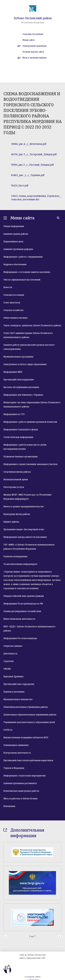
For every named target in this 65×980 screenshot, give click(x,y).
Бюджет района (11, 522)
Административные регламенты (20, 783)
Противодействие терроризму (19, 684)
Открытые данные (13, 646)
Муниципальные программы (18, 357)
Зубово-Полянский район (33, 18)
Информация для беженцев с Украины (23, 395)
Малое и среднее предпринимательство (24, 507)
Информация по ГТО (14, 414)
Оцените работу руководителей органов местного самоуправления (29, 347)
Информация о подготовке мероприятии (25, 776)
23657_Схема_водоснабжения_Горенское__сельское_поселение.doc (36, 198)
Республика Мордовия (32, 23)
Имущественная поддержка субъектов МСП (26, 738)
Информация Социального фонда (21, 430)
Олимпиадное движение (16, 745)
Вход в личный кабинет (35, 58)
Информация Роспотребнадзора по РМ (23, 604)
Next (60, 937)
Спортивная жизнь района (17, 472)
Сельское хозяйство (14, 310)
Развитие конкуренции (15, 557)
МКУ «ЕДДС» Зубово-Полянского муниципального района (29, 629)
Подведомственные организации (21, 457)
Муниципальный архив (16, 480)
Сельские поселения (33, 34)
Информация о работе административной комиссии (30, 422)
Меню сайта (29, 40)
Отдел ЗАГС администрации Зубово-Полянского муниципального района (28, 335)
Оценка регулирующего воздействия (22, 611)
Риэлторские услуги (14, 487)
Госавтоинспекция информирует (20, 564)
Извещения (9, 806)
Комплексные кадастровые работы (21, 791)
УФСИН (7, 669)
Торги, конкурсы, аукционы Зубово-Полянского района (32, 326)
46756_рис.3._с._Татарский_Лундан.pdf (34, 154)
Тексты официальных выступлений (22, 280)
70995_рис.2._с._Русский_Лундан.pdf (32, 165)
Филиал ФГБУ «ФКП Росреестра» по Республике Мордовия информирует (27, 497)
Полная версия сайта (33, 52)
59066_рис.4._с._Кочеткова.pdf (29, 144)
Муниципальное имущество (18, 699)
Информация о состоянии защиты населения (27, 272)
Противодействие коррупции (19, 380)
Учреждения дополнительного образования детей (29, 722)
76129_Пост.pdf (20, 186)
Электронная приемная (34, 46)
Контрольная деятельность (17, 753)
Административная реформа (18, 249)
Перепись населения (14, 692)
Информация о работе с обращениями (23, 257)
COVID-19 (8, 730)
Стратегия (9, 661)
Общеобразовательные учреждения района (26, 707)
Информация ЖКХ (13, 372)
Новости (8, 287)
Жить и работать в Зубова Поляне (21, 799)
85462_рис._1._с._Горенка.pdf (28, 175)
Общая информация (14, 226)
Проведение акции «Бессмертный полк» (24, 529)
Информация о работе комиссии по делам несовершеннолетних (25, 447)
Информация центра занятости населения (25, 537)
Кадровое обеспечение (15, 264)
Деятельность (10, 654)
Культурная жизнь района (17, 514)
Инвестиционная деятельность (19, 619)
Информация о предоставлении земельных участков (31, 464)
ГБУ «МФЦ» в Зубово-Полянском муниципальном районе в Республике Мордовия (29, 547)
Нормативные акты (13, 242)
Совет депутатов (12, 303)
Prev (5, 937)
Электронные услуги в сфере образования (25, 364)
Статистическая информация (18, 437)
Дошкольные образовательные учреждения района (30, 715)
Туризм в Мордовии (14, 768)
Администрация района (16, 234)
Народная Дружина (13, 677)
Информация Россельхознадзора (20, 638)
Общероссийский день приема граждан (24, 596)
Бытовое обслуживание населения (21, 387)
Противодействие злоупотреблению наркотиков (28, 760)
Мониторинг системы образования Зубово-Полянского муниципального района (32, 405)
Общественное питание (16, 318)
